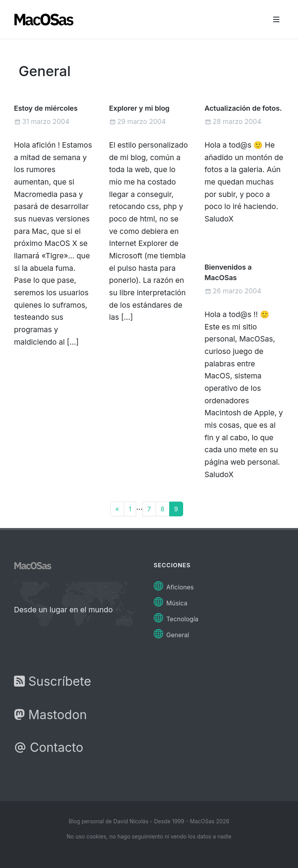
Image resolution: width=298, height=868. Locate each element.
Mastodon (50, 715)
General (171, 633)
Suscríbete (53, 681)
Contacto (49, 747)
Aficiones (174, 585)
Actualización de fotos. (243, 108)
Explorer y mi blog (139, 108)
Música (171, 601)
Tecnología (176, 617)
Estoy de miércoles (46, 108)
